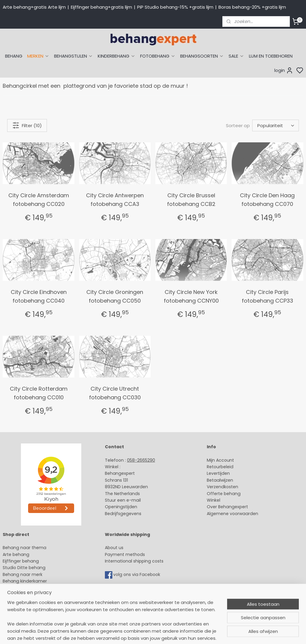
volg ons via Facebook (137, 574)
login (284, 70)
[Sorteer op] (276, 125)
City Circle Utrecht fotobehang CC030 (115, 393)
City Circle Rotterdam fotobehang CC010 (39, 393)
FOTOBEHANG (158, 56)
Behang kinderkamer (25, 581)
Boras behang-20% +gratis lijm (252, 7)
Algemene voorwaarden (232, 514)
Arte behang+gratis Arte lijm (34, 7)
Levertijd (216, 473)
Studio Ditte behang (24, 568)
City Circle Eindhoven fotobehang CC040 (39, 296)
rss (209, 633)
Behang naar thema (25, 548)
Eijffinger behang (21, 561)
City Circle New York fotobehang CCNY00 (191, 296)
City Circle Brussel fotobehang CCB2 (191, 200)
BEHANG (14, 56)
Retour (214, 467)
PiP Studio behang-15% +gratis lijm (175, 7)
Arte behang (16, 554)
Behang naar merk (23, 574)
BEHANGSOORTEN (202, 56)
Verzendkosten (222, 487)
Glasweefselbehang (24, 594)
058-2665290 (141, 460)
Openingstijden (121, 507)
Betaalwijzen (220, 480)
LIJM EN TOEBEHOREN (271, 56)
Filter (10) (27, 125)
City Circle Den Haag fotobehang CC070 (267, 200)
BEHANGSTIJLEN (74, 56)
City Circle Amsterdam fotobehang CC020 (39, 200)
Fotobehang (16, 601)
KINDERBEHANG (117, 56)
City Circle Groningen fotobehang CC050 (115, 296)
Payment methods (125, 554)
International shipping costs (134, 561)
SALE (236, 56)
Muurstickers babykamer (29, 588)
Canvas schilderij (21, 608)
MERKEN (38, 56)
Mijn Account (220, 460)
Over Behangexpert (227, 507)
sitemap (197, 633)
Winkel (214, 500)
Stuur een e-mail (123, 500)
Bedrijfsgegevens (123, 514)
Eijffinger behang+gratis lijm (101, 7)
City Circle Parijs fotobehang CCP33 (267, 296)
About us (114, 548)
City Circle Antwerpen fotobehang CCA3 (115, 200)
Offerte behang (224, 494)
